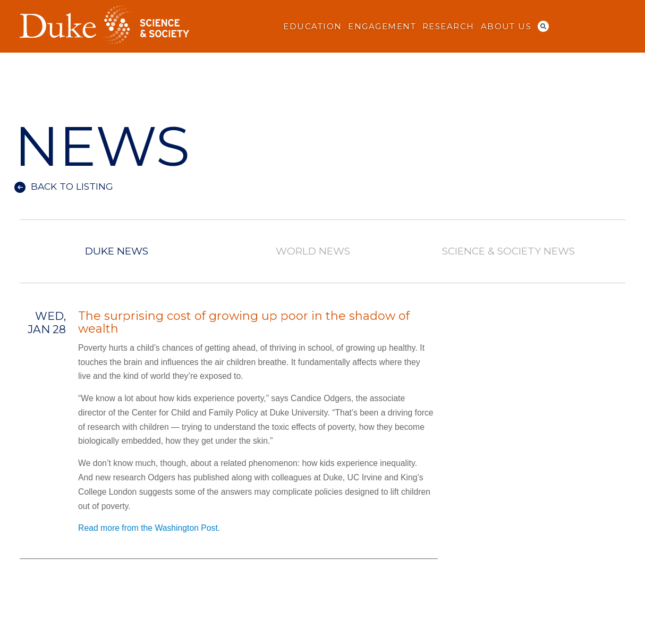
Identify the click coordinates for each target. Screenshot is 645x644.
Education (312, 27)
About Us (506, 27)
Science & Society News (508, 252)
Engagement (382, 27)
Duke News (117, 252)
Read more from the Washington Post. (149, 528)
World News (312, 252)
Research (448, 27)
